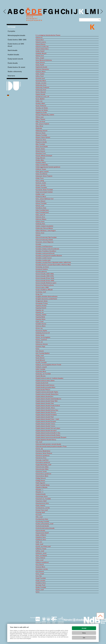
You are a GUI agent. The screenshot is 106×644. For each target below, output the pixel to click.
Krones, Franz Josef (42, 510)
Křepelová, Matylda (42, 487)
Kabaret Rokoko (41, 44)
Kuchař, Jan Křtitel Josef (43, 546)
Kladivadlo (39, 128)
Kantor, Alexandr (41, 92)
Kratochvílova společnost (43, 474)
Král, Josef (39, 442)
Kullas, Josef (40, 560)
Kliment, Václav (40, 149)
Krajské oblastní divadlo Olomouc (46, 412)
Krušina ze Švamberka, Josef (44, 524)
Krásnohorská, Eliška (42, 467)
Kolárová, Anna (40, 217)
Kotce (37, 349)
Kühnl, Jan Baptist (41, 556)
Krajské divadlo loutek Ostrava (45, 385)
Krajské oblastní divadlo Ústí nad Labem (48, 428)
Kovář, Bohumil (40, 360)
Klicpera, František (41, 135)
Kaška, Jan (39, 101)
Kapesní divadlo (40, 94)
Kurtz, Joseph (40, 574)
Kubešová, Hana (41, 537)
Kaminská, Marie (41, 81)
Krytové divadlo (40, 531)
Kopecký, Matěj (40, 317)
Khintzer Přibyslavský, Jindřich (45, 115)
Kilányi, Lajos (40, 117)
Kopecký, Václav (41, 319)
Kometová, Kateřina (42, 269)
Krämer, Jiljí (39, 449)
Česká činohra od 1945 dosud (16, 45)
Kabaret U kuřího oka (42, 47)
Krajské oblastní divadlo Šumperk (46, 422)
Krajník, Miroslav (41, 376)
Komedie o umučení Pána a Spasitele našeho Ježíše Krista (53, 262)
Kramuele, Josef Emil (42, 460)
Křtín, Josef (39, 517)
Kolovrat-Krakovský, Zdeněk (44, 240)
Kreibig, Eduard (40, 481)
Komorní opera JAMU (42, 287)
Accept (84, 628)
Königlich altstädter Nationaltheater (47, 297)
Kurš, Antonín (40, 571)
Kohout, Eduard (40, 201)
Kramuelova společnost (43, 462)
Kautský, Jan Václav (42, 108)
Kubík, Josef (39, 544)
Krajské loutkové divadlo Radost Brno (47, 394)
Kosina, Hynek (40, 335)
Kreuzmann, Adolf (41, 501)
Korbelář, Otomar (41, 324)
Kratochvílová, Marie (42, 476)
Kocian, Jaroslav (41, 185)
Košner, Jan (39, 342)
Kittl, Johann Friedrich (42, 124)
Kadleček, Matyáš (41, 53)
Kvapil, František (41, 578)
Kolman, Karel (40, 233)
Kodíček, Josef (40, 194)
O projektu (11, 31)
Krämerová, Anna (41, 458)
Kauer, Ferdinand (41, 106)
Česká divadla (13, 63)
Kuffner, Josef (40, 551)
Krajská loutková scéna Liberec (45, 381)
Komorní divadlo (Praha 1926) (45, 281)
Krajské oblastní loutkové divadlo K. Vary (48, 433)
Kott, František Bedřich (43, 353)
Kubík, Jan (39, 542)
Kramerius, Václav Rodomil (44, 453)
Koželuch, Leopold (41, 367)
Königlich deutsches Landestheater (46, 299)
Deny (84, 633)
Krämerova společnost (43, 456)
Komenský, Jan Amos (42, 267)
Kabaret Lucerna (41, 42)
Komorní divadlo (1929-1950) (45, 274)
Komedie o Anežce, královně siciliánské (47, 249)
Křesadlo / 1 (39, 490)
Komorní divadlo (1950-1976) (45, 276)
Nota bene (11, 76)
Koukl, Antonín (40, 358)
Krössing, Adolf (40, 512)
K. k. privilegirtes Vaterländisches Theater (48, 35)
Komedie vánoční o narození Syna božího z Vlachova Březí (53, 265)
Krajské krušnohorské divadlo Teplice (47, 392)
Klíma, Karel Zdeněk (42, 147)
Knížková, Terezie (41, 169)
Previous (5, 12)
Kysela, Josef (40, 590)
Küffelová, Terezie (41, 549)
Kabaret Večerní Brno (42, 49)
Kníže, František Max (42, 165)
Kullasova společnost (42, 562)
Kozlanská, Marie (41, 372)
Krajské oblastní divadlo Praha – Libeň (47, 419)
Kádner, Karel (40, 56)
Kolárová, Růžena (41, 219)
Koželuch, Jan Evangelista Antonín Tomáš (48, 365)
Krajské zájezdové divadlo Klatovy (46, 440)
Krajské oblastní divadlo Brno (45, 397)
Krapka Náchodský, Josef (43, 465)
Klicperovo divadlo (41, 142)
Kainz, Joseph (40, 58)
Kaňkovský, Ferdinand (42, 88)
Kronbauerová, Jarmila (43, 508)
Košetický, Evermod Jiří (43, 333)
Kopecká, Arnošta (41, 306)
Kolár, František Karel (42, 210)
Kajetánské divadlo (41, 67)
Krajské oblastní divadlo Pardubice (46, 415)
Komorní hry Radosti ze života (45, 285)
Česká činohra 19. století (16, 67)
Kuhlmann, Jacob (41, 553)
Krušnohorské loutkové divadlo (45, 528)
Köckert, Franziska (41, 187)
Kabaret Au (39, 38)
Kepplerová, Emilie (41, 113)
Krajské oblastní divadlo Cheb (45, 403)
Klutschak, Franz (41, 153)
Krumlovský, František (42, 522)
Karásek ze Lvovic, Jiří (42, 97)
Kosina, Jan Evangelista (43, 337)
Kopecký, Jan (40, 310)
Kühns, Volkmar (40, 558)
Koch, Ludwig (40, 181)
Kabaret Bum (40, 40)
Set (84, 638)
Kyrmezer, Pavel (40, 585)
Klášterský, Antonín (42, 131)
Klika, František (40, 144)
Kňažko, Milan (40, 160)
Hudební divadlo (13, 55)
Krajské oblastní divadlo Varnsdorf (46, 431)
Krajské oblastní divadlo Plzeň (45, 417)
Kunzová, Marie (40, 567)
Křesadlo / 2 (39, 492)
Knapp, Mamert (40, 158)
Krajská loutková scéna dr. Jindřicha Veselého (50, 378)
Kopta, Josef (40, 322)
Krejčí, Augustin (40, 483)
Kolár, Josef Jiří (40, 215)
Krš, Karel (39, 515)
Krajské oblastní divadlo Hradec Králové (48, 406)
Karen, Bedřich (40, 99)
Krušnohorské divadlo (42, 526)
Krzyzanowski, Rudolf (42, 533)
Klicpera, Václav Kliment (43, 138)
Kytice (38, 592)
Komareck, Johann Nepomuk (45, 242)
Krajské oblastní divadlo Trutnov (45, 424)
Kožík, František (40, 369)
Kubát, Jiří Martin (41, 535)
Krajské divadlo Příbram (43, 390)
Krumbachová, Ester (42, 519)
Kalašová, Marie (41, 72)
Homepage (12, 27)
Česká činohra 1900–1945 (17, 40)
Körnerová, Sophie (41, 331)
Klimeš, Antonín (40, 151)
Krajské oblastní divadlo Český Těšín (47, 401)
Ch (65, 12)
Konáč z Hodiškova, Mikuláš (44, 290)
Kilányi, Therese (40, 119)
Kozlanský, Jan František (43, 374)
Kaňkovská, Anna (41, 85)
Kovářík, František (41, 362)
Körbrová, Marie (41, 326)
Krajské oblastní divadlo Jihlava (45, 408)
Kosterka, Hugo (40, 347)
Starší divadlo (13, 50)
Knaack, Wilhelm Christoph (44, 156)
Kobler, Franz (40, 178)
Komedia (38, 244)
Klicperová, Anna (41, 140)
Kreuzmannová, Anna (42, 503)
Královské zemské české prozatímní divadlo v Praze (51, 447)
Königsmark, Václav (42, 301)
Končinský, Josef (41, 292)
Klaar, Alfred (39, 126)
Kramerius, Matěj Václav (43, 451)
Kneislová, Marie (41, 163)
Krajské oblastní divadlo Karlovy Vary (47, 410)
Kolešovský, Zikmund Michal (44, 228)
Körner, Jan (39, 328)
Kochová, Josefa (41, 183)
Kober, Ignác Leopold (42, 172)
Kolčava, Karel (40, 222)
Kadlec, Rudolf (40, 51)
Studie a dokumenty (15, 72)
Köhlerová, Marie (41, 197)
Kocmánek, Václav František (44, 190)
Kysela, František (41, 587)
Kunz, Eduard (40, 565)
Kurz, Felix (39, 576)
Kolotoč (38, 235)
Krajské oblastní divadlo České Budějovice (48, 399)
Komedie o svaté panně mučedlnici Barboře (49, 256)
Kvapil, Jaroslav (40, 581)
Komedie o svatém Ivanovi (44, 258)
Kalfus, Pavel (40, 76)
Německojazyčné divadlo (16, 36)
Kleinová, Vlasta (41, 133)
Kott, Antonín (40, 351)
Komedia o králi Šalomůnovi (44, 247)
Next (101, 12)
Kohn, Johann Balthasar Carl (45, 199)
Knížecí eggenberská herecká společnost (48, 167)
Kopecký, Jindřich (41, 315)
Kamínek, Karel (40, 78)
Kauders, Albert (40, 103)
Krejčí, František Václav (43, 485)
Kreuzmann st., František (43, 499)
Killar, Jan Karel (40, 122)
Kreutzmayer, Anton (42, 497)
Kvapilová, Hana (41, 583)
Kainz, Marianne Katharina (44, 60)
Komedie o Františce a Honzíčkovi (46, 251)
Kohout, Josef (40, 206)
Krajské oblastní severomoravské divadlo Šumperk (51, 437)
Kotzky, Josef (40, 356)
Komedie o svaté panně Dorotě (45, 253)
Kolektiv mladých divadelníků (44, 226)
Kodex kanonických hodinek (44, 192)
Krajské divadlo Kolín (42, 383)
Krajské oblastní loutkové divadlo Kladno (48, 435)
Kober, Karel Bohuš (41, 174)
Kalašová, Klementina (42, 69)
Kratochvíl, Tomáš (41, 472)
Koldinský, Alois (40, 224)
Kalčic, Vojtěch (40, 74)
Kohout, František (41, 203)
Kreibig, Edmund (41, 478)
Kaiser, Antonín (40, 63)
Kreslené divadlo (41, 494)
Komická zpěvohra (41, 272)
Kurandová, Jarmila (42, 569)
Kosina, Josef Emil (41, 340)
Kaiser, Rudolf (40, 65)
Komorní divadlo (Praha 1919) (45, 278)
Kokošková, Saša (41, 208)
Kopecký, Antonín (41, 308)
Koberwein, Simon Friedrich (44, 176)
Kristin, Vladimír (40, 506)
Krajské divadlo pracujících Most (45, 387)
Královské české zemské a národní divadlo (48, 444)
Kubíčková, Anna (41, 540)
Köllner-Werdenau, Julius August (46, 231)
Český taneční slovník (15, 59)
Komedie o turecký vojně (43, 260)
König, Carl (39, 294)
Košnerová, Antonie (42, 344)
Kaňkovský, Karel (41, 90)
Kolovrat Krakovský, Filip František (46, 237)
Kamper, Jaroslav (41, 83)
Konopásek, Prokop (42, 303)
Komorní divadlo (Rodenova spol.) (46, 283)
